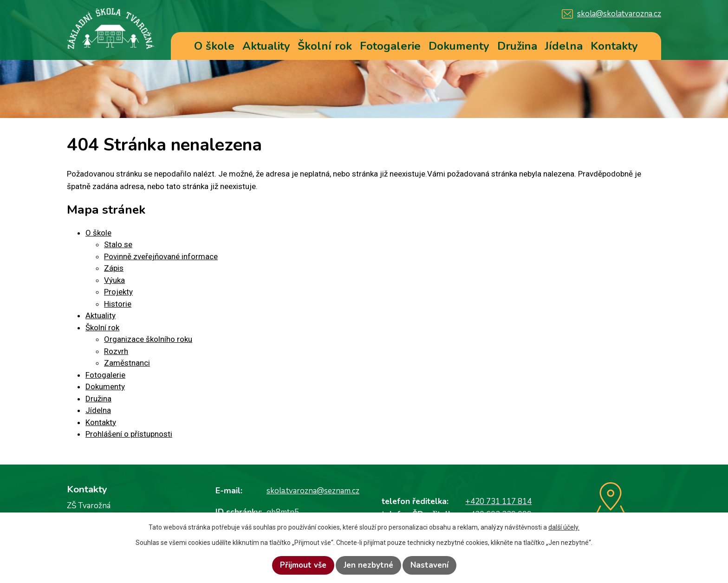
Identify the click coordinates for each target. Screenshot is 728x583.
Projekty (118, 292)
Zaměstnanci (127, 363)
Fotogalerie (390, 46)
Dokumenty (459, 46)
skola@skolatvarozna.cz (619, 14)
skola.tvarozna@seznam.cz (313, 491)
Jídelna (564, 46)
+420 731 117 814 (498, 501)
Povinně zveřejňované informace (161, 256)
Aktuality (266, 46)
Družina (517, 46)
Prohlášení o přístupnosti (129, 434)
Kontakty (614, 46)
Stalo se (118, 244)
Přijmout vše (303, 565)
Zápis (114, 268)
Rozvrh (116, 351)
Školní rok (325, 46)
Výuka (114, 280)
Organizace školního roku (148, 339)
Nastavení (429, 565)
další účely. (564, 527)
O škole (214, 46)
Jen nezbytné (368, 565)
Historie (118, 304)
